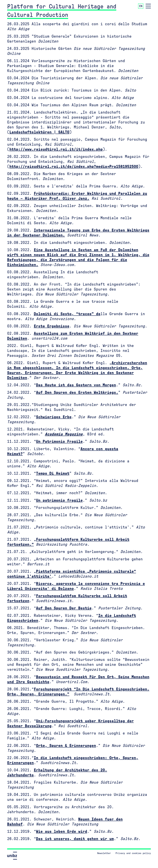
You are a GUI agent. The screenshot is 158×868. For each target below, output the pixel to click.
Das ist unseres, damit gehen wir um (75, 839)
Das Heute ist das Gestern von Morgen (76, 385)
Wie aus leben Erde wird (62, 831)
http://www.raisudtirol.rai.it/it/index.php (56, 149)
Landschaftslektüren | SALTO (39, 132)
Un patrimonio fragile (59, 500)
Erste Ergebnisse (52, 326)
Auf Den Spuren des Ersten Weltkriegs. (77, 392)
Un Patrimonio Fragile (59, 441)
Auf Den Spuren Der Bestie (64, 608)
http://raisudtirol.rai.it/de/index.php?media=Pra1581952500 (74, 167)
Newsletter (104, 853)
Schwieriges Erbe (54, 417)
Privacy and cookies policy (133, 853)
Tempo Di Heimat (53, 473)
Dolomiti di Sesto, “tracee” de (67, 314)
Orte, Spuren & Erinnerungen (66, 746)
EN (141, 6)
